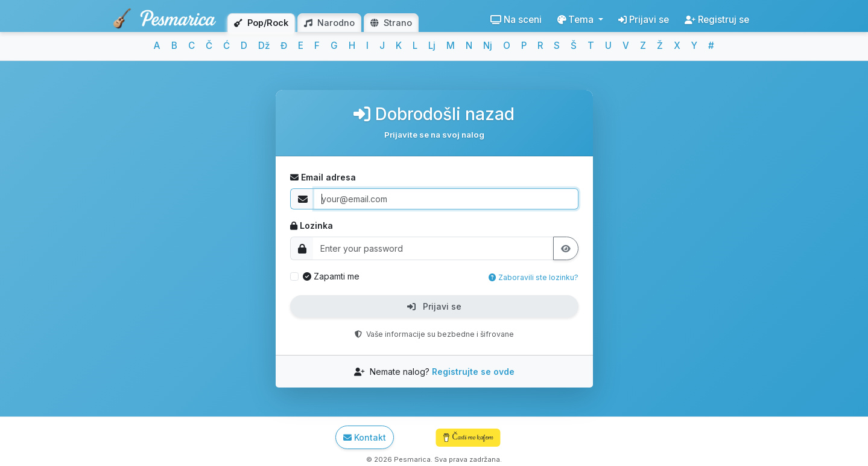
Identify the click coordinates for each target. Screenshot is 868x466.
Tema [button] (577, 20)
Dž (264, 46)
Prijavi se (644, 20)
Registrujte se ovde (473, 372)
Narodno (329, 23)
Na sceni (516, 20)
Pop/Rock (261, 23)
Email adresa (323, 177)
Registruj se (717, 20)
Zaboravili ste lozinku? (534, 277)
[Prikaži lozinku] (566, 248)
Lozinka (312, 225)
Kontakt (365, 437)
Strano (391, 23)
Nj (488, 46)
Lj (432, 46)
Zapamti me (331, 276)
